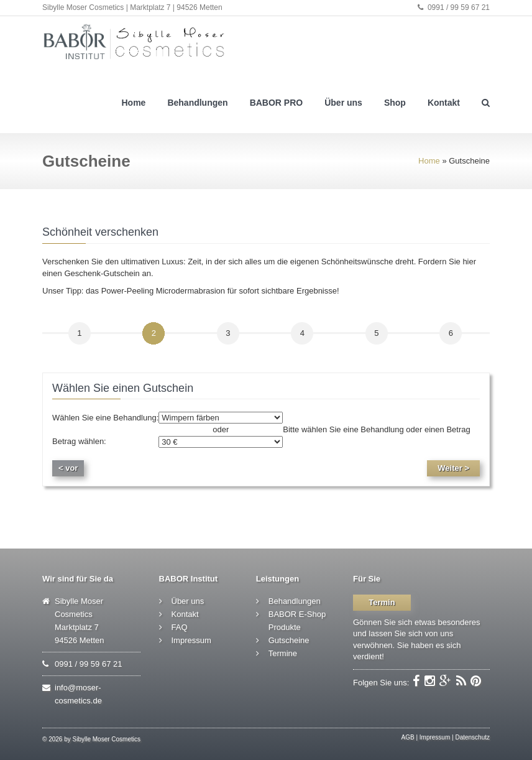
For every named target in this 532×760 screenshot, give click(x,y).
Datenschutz (472, 737)
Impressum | (437, 737)
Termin (382, 602)
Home (133, 103)
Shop (395, 103)
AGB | (410, 737)
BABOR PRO (277, 103)
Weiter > (453, 468)
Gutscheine (289, 640)
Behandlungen (197, 103)
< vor (68, 468)
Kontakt (444, 103)
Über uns (343, 103)
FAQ (180, 627)
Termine (283, 653)
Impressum (191, 640)
